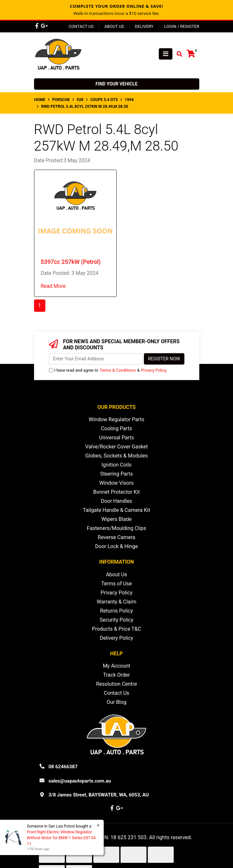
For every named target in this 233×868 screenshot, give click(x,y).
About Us (114, 26)
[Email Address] (96, 359)
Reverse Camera (117, 537)
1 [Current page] (40, 305)
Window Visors (116, 483)
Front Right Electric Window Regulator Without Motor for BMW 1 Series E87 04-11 (61, 838)
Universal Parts (117, 438)
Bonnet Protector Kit (117, 492)
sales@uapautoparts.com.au (80, 781)
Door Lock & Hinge (117, 546)
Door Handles (117, 501)
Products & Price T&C (117, 629)
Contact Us (81, 26)
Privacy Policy (154, 370)
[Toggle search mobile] (177, 54)
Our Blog (117, 702)
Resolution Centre (116, 684)
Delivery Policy (117, 638)
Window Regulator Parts (117, 419)
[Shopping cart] (191, 54)
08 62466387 (63, 767)
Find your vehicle (117, 84)
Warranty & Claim (116, 602)
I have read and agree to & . (108, 370)
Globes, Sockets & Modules (117, 456)
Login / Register (182, 26)
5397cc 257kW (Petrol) (71, 262)
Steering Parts (117, 474)
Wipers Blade (117, 519)
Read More (53, 286)
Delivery (144, 26)
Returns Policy (117, 611)
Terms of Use (117, 584)
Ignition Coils (117, 465)
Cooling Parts (116, 428)
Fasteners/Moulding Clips (117, 528)
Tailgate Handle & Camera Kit (117, 510)
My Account (117, 666)
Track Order (116, 675)
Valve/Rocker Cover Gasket (117, 447)
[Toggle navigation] (166, 54)
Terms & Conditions (118, 370)
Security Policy (116, 620)
